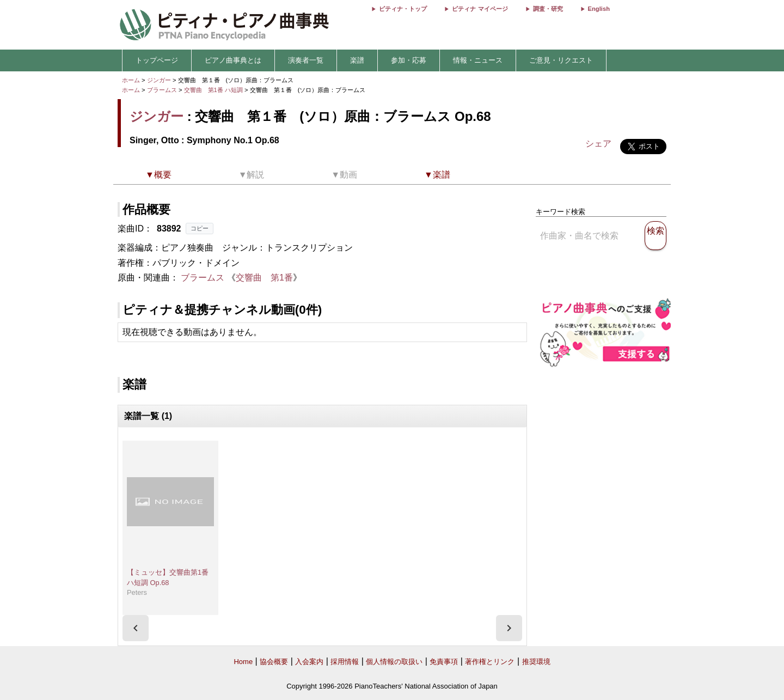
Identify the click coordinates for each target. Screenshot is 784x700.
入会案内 (309, 662)
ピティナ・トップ (403, 9)
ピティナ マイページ (480, 9)
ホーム (131, 80)
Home (243, 662)
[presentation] (136, 628)
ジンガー (159, 80)
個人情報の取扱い (394, 662)
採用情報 (345, 662)
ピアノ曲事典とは (233, 60)
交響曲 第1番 (264, 278)
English (599, 9)
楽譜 (357, 60)
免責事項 (444, 662)
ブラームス (162, 90)
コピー (200, 228)
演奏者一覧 (306, 60)
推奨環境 (536, 662)
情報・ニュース (478, 60)
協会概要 (274, 662)
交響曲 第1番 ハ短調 (213, 90)
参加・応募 (409, 60)
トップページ (157, 60)
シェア (598, 144)
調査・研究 (548, 9)
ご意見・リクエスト (561, 60)
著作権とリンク (490, 662)
